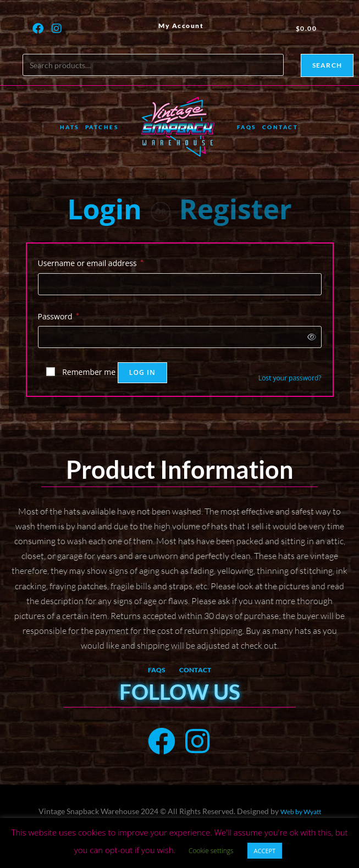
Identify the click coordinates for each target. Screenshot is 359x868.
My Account (181, 26)
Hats (70, 127)
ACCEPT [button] (265, 851)
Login (104, 209)
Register (236, 209)
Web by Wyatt (301, 812)
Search (327, 65)
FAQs (247, 127)
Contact (280, 127)
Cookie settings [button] (211, 851)
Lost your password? (290, 378)
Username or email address (91, 262)
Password (59, 316)
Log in (142, 372)
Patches (102, 127)
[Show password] (309, 337)
